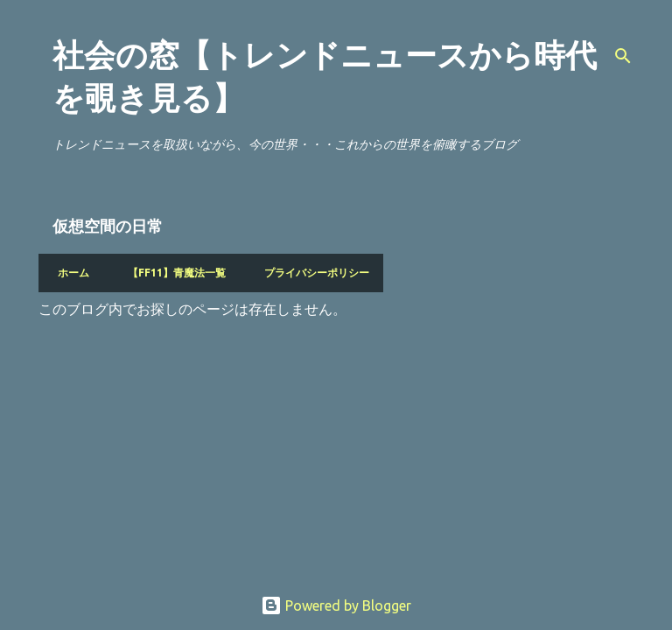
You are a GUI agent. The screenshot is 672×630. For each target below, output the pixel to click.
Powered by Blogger (336, 605)
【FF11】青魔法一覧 (171, 273)
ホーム (68, 273)
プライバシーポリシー (311, 273)
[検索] (623, 56)
